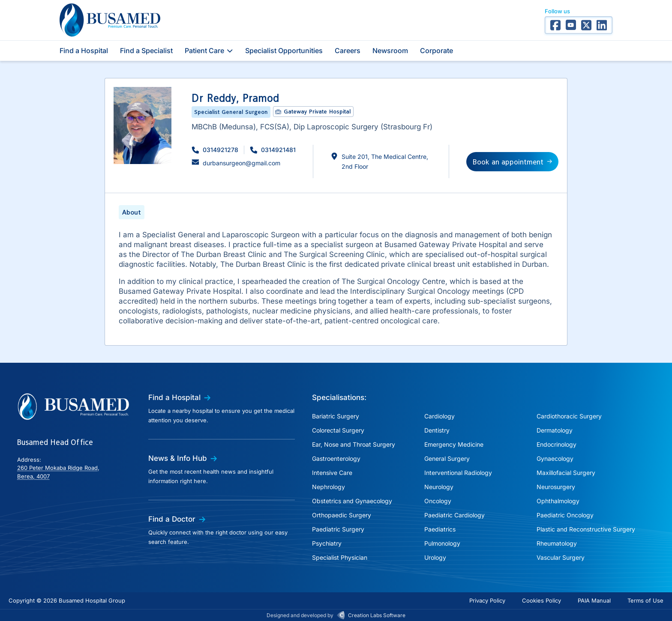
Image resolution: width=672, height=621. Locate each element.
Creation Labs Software (377, 615)
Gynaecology (555, 458)
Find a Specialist (146, 51)
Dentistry (437, 430)
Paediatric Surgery (338, 529)
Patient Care (209, 51)
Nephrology (328, 487)
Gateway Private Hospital (317, 111)
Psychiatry (327, 543)
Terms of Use (645, 600)
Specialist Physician (340, 557)
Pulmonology (442, 543)
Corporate (436, 51)
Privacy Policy (487, 600)
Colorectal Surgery (338, 430)
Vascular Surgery (561, 557)
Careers (348, 51)
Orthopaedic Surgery (342, 515)
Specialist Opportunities (284, 51)
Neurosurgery (556, 487)
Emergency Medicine (454, 444)
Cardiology (439, 416)
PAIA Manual (594, 600)
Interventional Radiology (458, 473)
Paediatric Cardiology (454, 515)
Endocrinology (556, 444)
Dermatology (555, 430)
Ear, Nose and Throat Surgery (354, 444)
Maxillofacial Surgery (566, 473)
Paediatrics (440, 529)
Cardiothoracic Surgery (569, 416)
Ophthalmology (558, 501)
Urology (435, 557)
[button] (215, 150)
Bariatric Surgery (336, 416)
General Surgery (447, 458)
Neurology (439, 487)
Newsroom (390, 51)
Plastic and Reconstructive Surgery (586, 529)
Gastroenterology (336, 458)
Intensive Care (332, 473)
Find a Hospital (84, 51)
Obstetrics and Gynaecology (352, 501)
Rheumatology (557, 543)
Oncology (438, 501)
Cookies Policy (541, 600)
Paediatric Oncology (565, 515)
